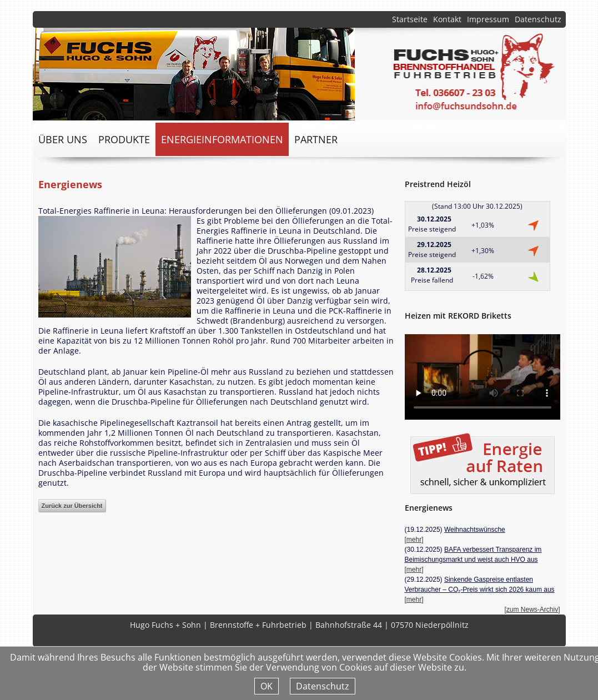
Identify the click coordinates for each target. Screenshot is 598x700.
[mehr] (414, 540)
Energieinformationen (222, 139)
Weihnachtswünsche (475, 530)
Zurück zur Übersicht (72, 506)
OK (267, 686)
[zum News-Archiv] (532, 610)
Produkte (124, 139)
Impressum (488, 19)
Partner (316, 139)
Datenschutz (538, 19)
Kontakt (447, 19)
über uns (63, 139)
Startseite (410, 19)
